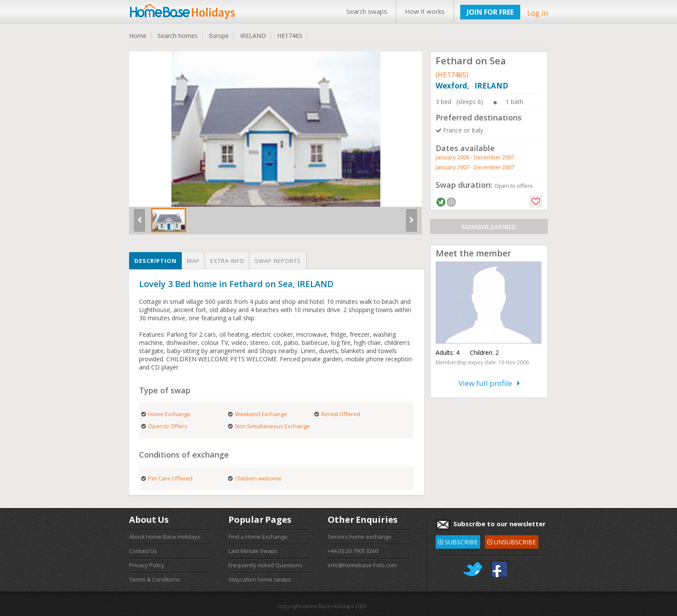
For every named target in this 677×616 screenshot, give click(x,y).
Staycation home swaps (260, 579)
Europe (219, 36)
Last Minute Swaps (253, 551)
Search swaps (367, 11)
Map (193, 261)
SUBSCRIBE (458, 541)
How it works (425, 11)
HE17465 (290, 36)
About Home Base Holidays (165, 537)
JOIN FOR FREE (490, 12)
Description (155, 261)
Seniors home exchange (360, 537)
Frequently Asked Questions (266, 565)
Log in (538, 13)
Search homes (178, 36)
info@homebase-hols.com (362, 565)
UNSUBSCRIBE (512, 541)
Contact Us (143, 551)
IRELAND (253, 36)
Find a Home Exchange (258, 537)
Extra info (227, 261)
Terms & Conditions (155, 579)
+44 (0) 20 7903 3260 (353, 551)
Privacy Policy (147, 565)
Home (138, 36)
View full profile (489, 383)
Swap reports (278, 261)
